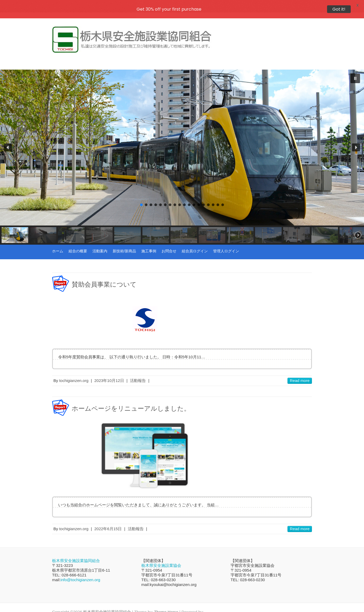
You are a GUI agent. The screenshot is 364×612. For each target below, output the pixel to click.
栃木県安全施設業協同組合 (76, 552)
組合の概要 (78, 243)
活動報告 (138, 372)
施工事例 (149, 243)
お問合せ (169, 243)
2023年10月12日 (109, 372)
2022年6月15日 (108, 520)
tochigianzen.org (74, 372)
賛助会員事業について (104, 276)
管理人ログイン (226, 243)
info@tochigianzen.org (81, 571)
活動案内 (100, 243)
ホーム (58, 243)
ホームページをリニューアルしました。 (131, 400)
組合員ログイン (195, 243)
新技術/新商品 (124, 243)
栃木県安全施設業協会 (161, 557)
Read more (300, 372)
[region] (182, 149)
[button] (355, 70)
